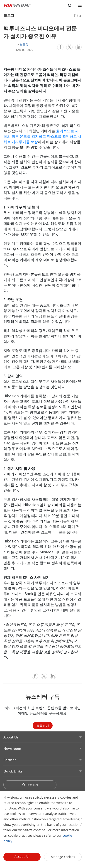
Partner (10, 760)
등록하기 (43, 726)
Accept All (22, 857)
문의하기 (30, 785)
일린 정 (24, 44)
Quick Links (13, 771)
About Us (11, 737)
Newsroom (12, 748)
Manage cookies (63, 857)
